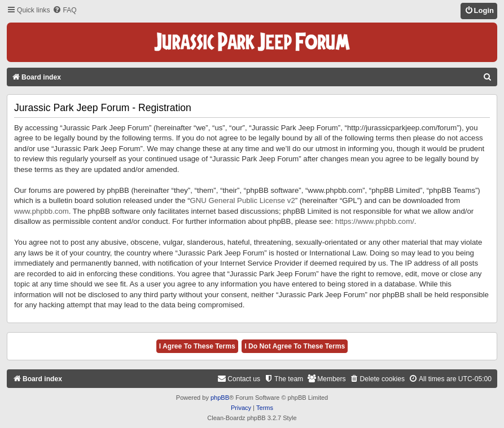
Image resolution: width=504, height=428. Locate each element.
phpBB (220, 398)
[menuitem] (64, 10)
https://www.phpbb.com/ (375, 221)
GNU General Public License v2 (243, 200)
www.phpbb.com (41, 211)
